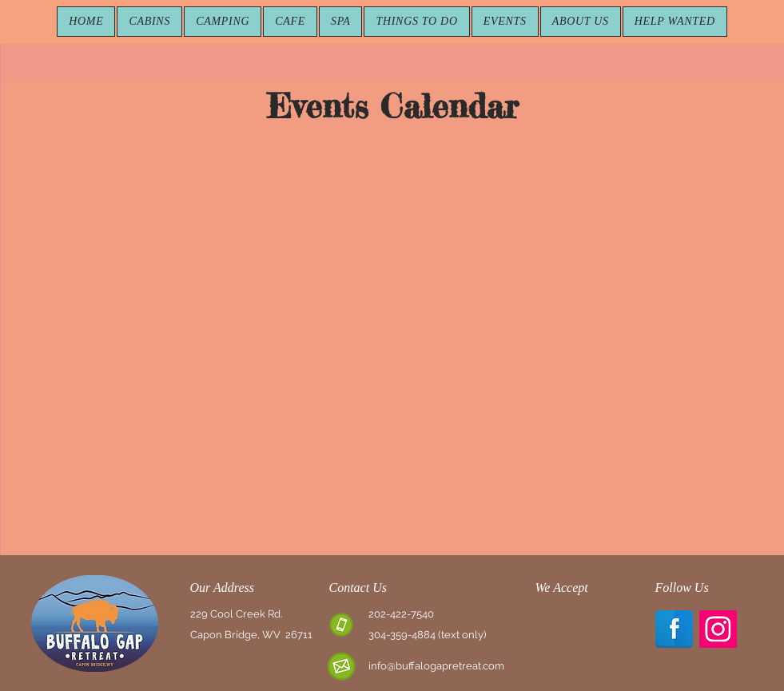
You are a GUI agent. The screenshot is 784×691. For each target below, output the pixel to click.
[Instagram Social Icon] (718, 629)
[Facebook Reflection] (674, 629)
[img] (554, 627)
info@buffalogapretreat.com (436, 666)
